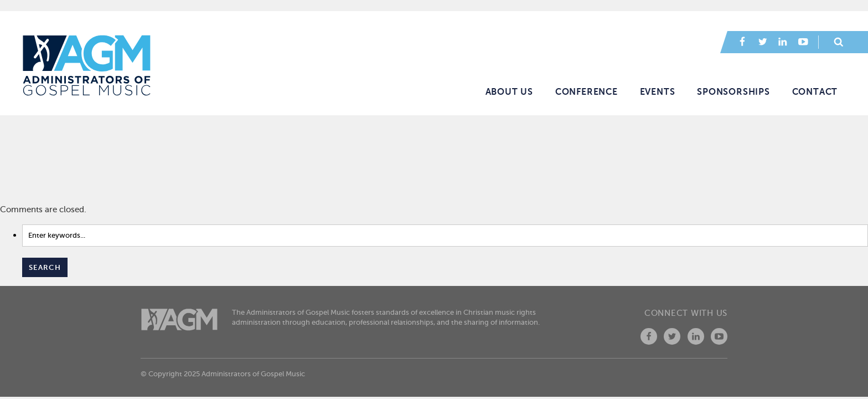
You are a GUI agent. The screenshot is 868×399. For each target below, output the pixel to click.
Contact (815, 92)
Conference (587, 92)
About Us (509, 92)
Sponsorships (733, 92)
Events (658, 92)
